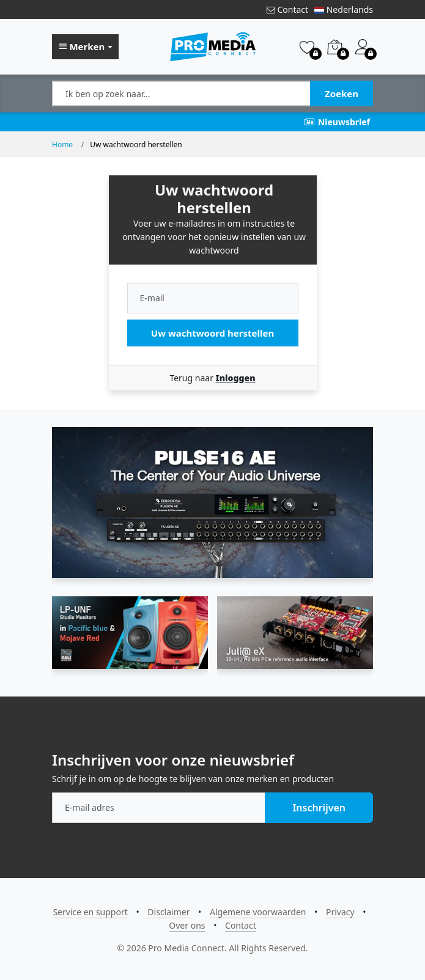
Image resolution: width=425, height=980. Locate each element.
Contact (287, 9)
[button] (85, 47)
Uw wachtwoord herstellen (212, 333)
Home (62, 144)
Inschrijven (319, 808)
